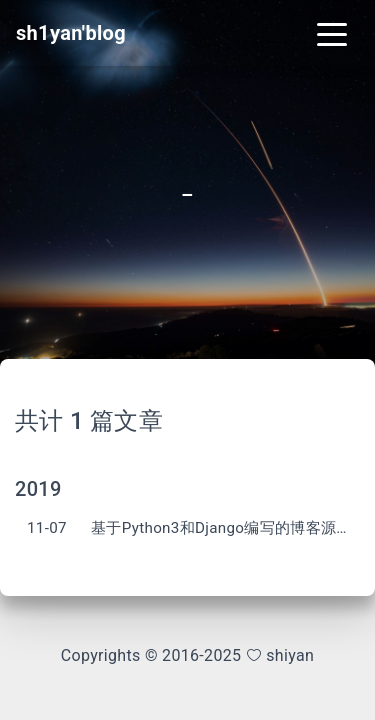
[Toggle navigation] (332, 33)
